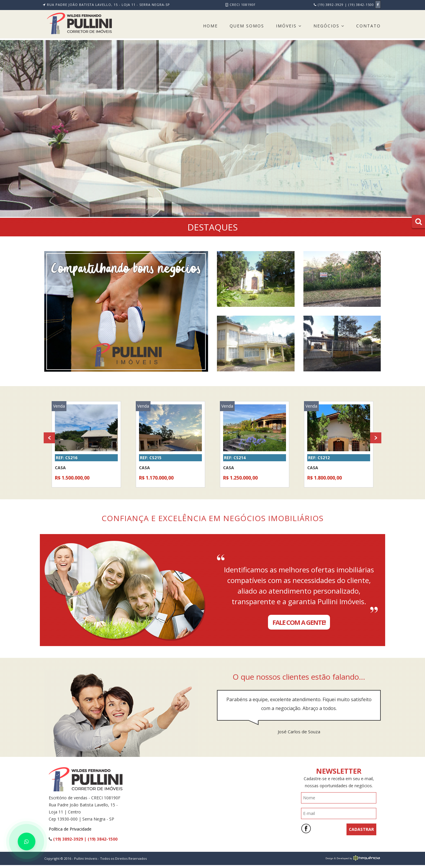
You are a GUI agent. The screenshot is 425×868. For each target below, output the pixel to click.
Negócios (329, 26)
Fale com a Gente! (299, 622)
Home (210, 26)
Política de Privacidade (70, 829)
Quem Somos (247, 26)
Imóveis (289, 26)
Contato (368, 26)
